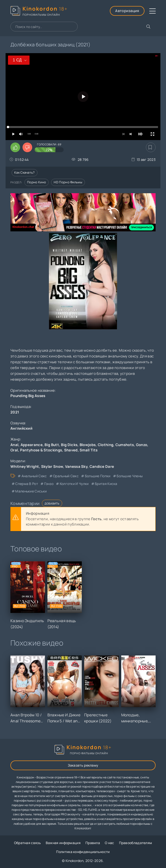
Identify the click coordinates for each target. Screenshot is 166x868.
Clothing (106, 445)
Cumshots (125, 445)
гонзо (49, 484)
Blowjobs (88, 445)
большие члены (130, 476)
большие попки (98, 476)
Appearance (32, 445)
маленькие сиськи (31, 491)
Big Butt (52, 445)
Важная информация (63, 843)
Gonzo (142, 445)
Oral (14, 450)
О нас (109, 843)
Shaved (71, 450)
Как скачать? (25, 172)
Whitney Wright (25, 466)
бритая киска (106, 484)
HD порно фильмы (68, 182)
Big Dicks (69, 445)
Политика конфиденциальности (83, 852)
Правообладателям (136, 843)
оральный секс (66, 476)
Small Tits (89, 450)
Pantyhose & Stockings (41, 450)
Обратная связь (27, 843)
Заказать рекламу (83, 765)
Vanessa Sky (76, 466)
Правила (93, 843)
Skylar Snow (52, 466)
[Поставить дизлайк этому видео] (27, 147)
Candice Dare (102, 466)
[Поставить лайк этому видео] (15, 147)
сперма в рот (27, 484)
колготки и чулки (74, 484)
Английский (21, 428)
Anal (14, 445)
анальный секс (34, 476)
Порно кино (37, 182)
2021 (15, 412)
